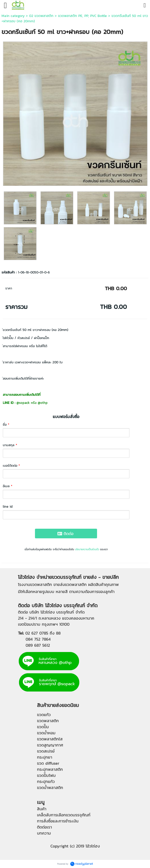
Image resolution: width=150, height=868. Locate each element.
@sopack (23, 403)
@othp (43, 403)
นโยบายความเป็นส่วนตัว (87, 549)
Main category (13, 16)
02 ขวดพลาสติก (41, 16)
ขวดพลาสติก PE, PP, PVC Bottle (82, 16)
